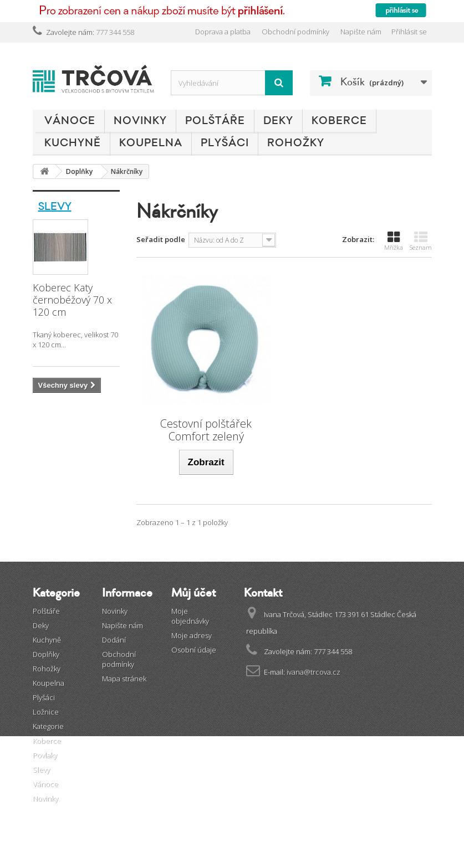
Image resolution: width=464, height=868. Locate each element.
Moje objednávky (190, 616)
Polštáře (215, 121)
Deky (278, 121)
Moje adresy (192, 635)
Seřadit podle (161, 239)
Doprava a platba (223, 32)
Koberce (339, 121)
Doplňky (46, 654)
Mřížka (394, 241)
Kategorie (48, 726)
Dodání (114, 640)
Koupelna (151, 143)
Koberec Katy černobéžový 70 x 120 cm (72, 300)
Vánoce (70, 121)
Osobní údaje (194, 650)
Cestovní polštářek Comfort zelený (206, 430)
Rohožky (296, 143)
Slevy (55, 207)
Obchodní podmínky (295, 32)
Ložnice (46, 712)
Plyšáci (225, 143)
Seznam (421, 241)
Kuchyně (73, 143)
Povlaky (45, 755)
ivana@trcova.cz (313, 672)
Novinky (140, 121)
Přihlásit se (409, 32)
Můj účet (193, 593)
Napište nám (361, 32)
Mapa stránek (124, 679)
